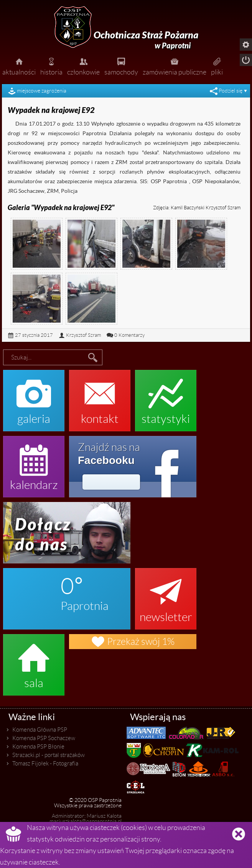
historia (51, 66)
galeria (34, 397)
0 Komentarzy (129, 335)
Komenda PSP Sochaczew (44, 738)
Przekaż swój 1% (133, 642)
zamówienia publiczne (175, 66)
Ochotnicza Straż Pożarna (146, 40)
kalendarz (34, 463)
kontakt (100, 397)
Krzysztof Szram (83, 335)
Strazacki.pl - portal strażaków (49, 755)
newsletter (166, 595)
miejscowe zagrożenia (42, 91)
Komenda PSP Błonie (38, 747)
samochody (121, 66)
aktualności (19, 66)
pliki (217, 66)
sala (34, 661)
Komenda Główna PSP (40, 730)
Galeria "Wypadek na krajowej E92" (61, 208)
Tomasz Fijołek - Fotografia (45, 764)
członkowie (83, 66)
